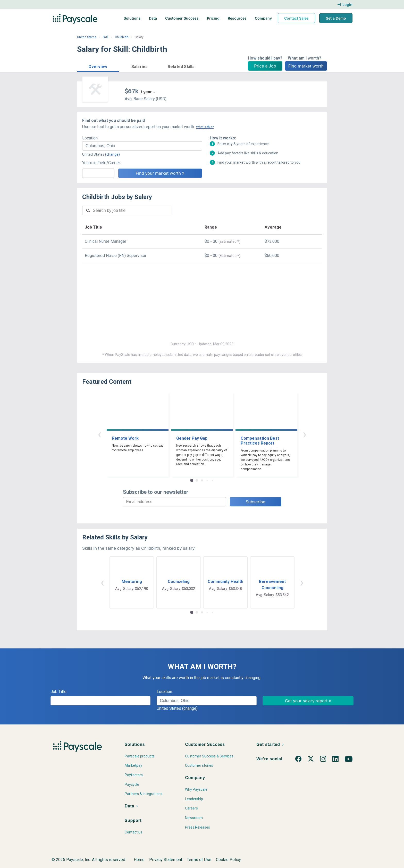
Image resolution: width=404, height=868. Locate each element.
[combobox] (142, 146)
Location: (90, 138)
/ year (146, 92)
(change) (112, 154)
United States (87, 37)
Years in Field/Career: (102, 163)
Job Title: (59, 692)
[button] (98, 66)
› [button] (305, 434)
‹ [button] (99, 434)
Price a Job (265, 66)
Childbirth (122, 37)
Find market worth (306, 66)
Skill (106, 37)
